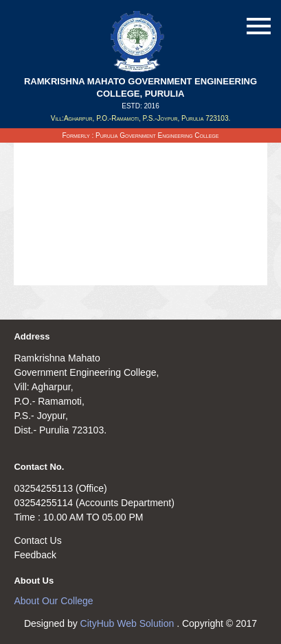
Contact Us (37, 540)
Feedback (35, 555)
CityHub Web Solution (129, 623)
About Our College (53, 601)
